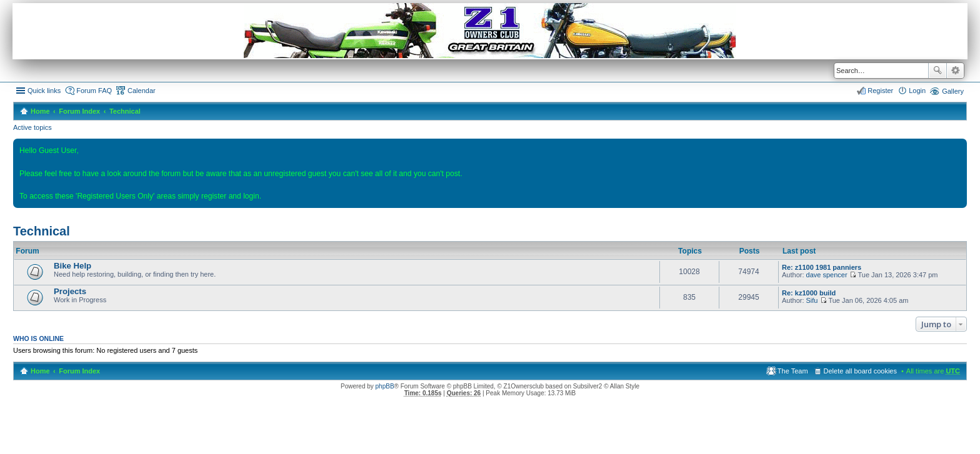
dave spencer (827, 275)
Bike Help (72, 266)
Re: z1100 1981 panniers (822, 267)
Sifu (812, 300)
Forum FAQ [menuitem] (94, 91)
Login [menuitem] (917, 91)
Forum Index (79, 111)
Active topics (32, 127)
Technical (125, 111)
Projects (70, 291)
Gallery (953, 91)
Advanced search (955, 71)
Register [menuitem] (880, 91)
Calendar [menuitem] (142, 91)
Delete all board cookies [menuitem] (860, 371)
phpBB (385, 386)
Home (40, 111)
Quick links (44, 91)
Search (937, 71)
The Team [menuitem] (793, 371)
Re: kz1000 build (809, 293)
